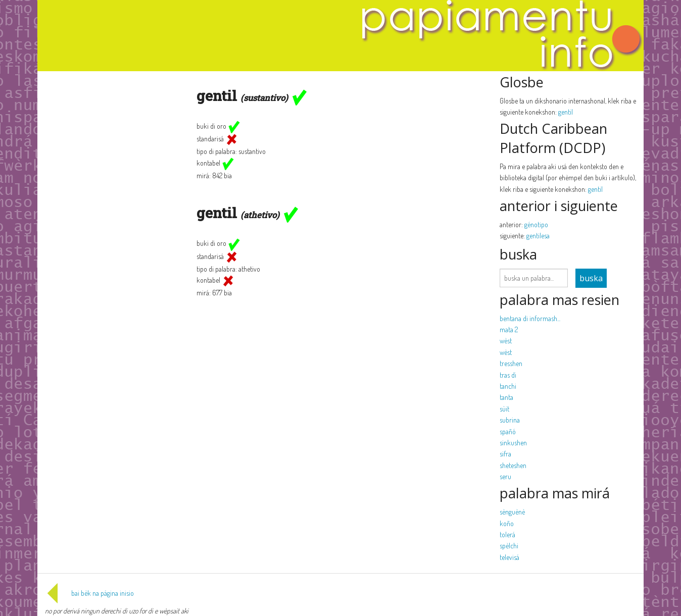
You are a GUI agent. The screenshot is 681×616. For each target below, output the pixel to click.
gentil (566, 112)
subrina (510, 420)
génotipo (536, 224)
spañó (508, 431)
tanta (506, 397)
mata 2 (509, 329)
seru (505, 476)
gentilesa (538, 236)
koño (507, 523)
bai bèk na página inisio (89, 593)
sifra (505, 454)
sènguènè (512, 512)
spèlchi (509, 546)
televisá (509, 557)
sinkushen (513, 443)
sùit (504, 409)
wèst (506, 341)
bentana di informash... (530, 318)
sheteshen (513, 465)
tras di (508, 375)
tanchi (508, 386)
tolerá (507, 534)
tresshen (511, 363)
